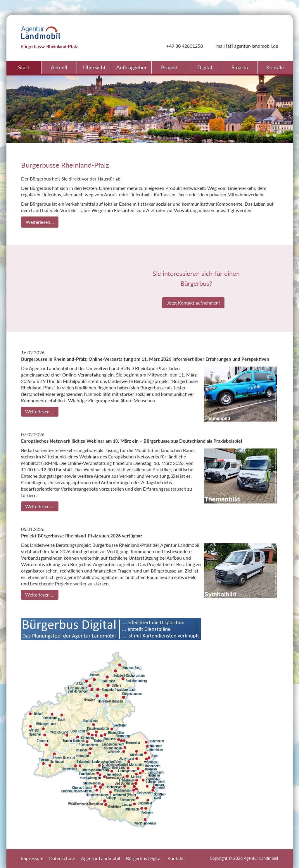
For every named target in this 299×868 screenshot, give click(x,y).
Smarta (240, 67)
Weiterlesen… (40, 222)
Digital (205, 67)
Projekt (169, 67)
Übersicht (94, 67)
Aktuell (59, 67)
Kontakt (275, 67)
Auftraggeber (132, 67)
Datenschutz (62, 858)
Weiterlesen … (40, 411)
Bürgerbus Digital (144, 858)
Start (24, 67)
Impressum (32, 858)
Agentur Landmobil (101, 858)
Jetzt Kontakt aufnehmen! (193, 303)
